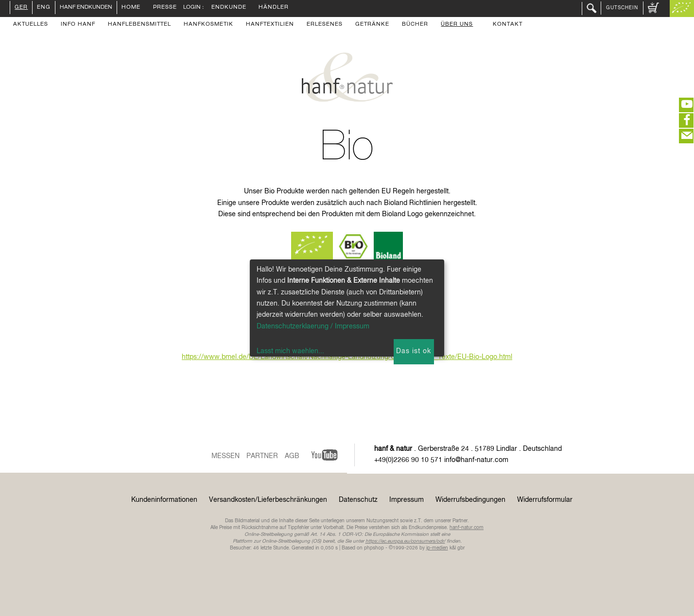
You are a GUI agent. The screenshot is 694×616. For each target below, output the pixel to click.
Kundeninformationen (164, 500)
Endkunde (229, 8)
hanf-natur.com (467, 528)
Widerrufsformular (545, 500)
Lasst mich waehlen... (290, 351)
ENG (44, 8)
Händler (274, 8)
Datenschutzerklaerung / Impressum (313, 326)
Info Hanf (78, 25)
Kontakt (508, 25)
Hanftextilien (270, 25)
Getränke (372, 25)
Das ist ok (414, 351)
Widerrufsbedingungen (470, 500)
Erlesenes (325, 25)
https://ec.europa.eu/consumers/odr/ (405, 541)
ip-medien (437, 548)
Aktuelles (31, 25)
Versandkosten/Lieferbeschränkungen (268, 500)
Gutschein (622, 8)
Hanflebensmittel (139, 25)
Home (131, 8)
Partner (262, 456)
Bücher (415, 25)
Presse (165, 8)
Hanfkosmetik (208, 25)
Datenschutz (358, 500)
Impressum (407, 500)
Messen (226, 456)
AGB (292, 456)
